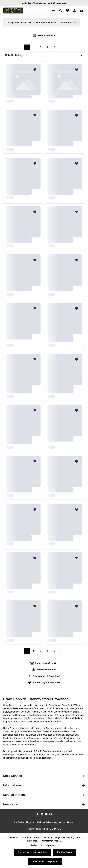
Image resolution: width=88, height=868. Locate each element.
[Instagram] (51, 815)
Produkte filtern (44, 35)
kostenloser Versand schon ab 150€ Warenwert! (44, 3)
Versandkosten (66, 822)
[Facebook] (38, 815)
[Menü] (54, 11)
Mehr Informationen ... (50, 841)
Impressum (51, 845)
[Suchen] (61, 11)
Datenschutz (38, 845)
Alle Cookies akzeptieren (45, 861)
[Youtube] (47, 815)
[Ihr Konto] (74, 11)
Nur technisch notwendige (32, 852)
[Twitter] (42, 815)
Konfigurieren (65, 852)
